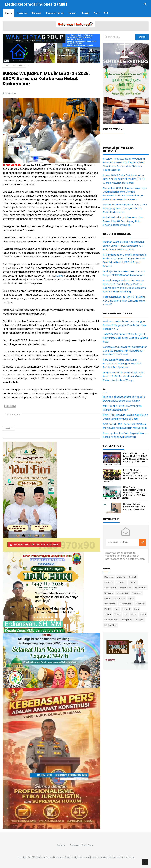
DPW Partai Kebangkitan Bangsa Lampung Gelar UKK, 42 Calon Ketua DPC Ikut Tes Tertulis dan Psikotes (126, 493)
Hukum (133, 582)
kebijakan (127, 620)
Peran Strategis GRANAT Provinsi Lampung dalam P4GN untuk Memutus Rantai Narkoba (125, 476)
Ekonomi (121, 582)
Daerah (133, 577)
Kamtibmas (111, 588)
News (107, 598)
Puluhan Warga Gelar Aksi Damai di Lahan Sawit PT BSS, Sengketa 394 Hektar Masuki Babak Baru (124, 246)
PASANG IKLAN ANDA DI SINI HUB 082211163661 (36, 545)
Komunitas (141, 588)
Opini (131, 598)
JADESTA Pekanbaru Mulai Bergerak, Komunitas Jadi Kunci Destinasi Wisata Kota (125, 338)
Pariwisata (110, 604)
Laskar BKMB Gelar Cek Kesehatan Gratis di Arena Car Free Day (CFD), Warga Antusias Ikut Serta (124, 179)
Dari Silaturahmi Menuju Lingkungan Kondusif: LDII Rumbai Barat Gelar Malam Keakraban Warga (124, 376)
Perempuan (125, 604)
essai (143, 614)
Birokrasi (109, 577)
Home (7, 65)
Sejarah (127, 609)
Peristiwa (140, 604)
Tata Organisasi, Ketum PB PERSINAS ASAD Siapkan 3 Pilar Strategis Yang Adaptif (124, 301)
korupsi (140, 620)
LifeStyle (109, 593)
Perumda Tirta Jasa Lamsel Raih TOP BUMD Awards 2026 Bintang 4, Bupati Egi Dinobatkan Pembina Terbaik (126, 459)
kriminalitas (111, 625)
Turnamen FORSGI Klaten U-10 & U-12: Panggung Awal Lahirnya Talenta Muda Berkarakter (125, 208)
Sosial (108, 614)
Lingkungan (122, 593)
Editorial (109, 582)
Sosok (118, 614)
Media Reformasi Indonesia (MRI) (53, 857)
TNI (126, 614)
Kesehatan (126, 588)
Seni (136, 609)
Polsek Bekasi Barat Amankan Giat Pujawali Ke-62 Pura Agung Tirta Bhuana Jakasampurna (123, 221)
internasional (111, 620)
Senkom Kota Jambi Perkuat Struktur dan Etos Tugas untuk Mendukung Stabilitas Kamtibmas (125, 351)
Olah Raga (119, 598)
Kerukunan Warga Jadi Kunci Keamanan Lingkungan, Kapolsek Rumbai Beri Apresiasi (122, 364)
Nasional (137, 593)
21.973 (60, 276)
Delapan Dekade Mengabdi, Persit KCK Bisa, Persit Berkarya (134, 507)
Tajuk (134, 614)
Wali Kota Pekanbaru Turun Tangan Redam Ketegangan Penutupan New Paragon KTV (124, 325)
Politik (108, 609)
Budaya (121, 577)
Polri (116, 609)
